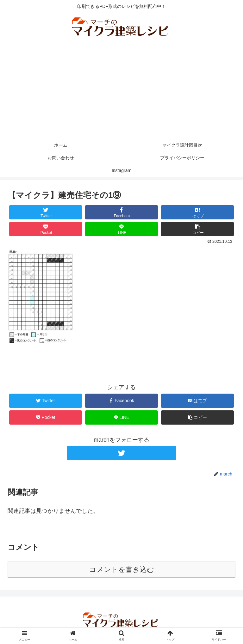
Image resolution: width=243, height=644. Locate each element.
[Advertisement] (121, 91)
